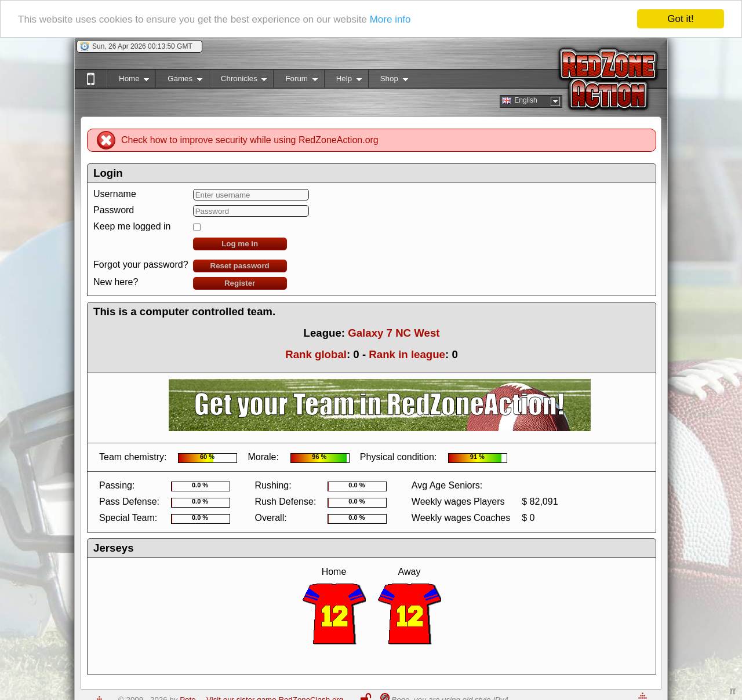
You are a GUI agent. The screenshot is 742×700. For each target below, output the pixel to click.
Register (240, 283)
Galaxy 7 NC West (394, 333)
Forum (295, 81)
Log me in (240, 244)
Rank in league (407, 354)
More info (390, 19)
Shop (388, 81)
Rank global (316, 354)
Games (179, 81)
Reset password (240, 266)
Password (114, 210)
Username (115, 194)
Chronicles (238, 81)
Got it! (680, 19)
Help (343, 81)
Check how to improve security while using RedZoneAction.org (250, 140)
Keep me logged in (132, 226)
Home (128, 81)
